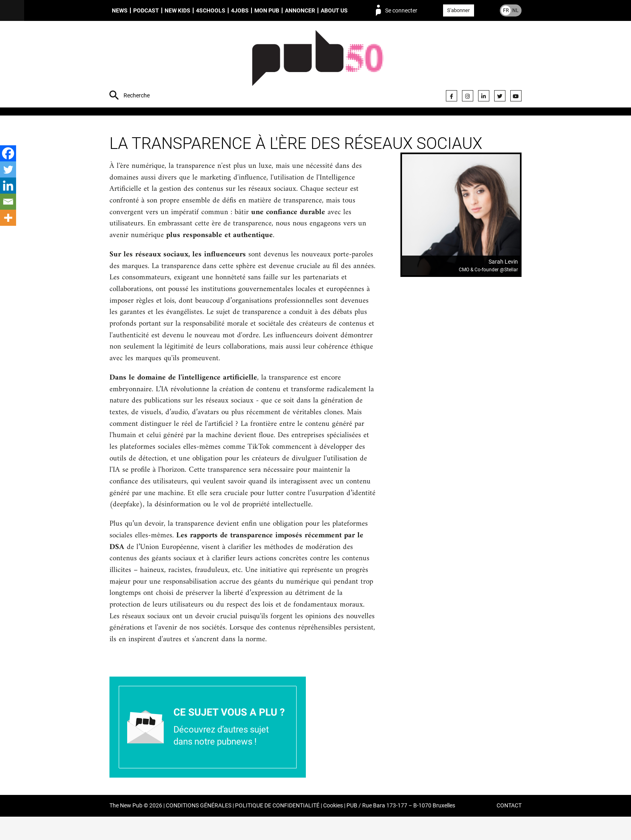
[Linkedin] (8, 186)
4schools (211, 10)
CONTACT (509, 829)
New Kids (177, 10)
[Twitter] (8, 169)
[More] (8, 218)
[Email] (8, 202)
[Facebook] (8, 153)
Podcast (146, 10)
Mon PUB (267, 10)
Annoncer (300, 10)
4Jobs (240, 10)
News (120, 10)
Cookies (333, 829)
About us (334, 10)
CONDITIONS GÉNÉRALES (199, 829)
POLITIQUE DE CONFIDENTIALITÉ (277, 829)
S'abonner (458, 10)
